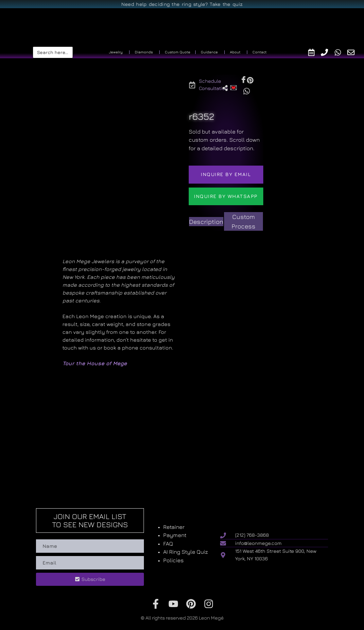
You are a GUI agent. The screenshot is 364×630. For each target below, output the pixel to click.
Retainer (174, 527)
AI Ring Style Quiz (186, 552)
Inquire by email (226, 174)
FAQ (168, 544)
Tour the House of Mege (95, 363)
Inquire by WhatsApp (226, 196)
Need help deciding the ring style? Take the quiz (182, 4)
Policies (173, 560)
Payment (175, 535)
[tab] (206, 222)
